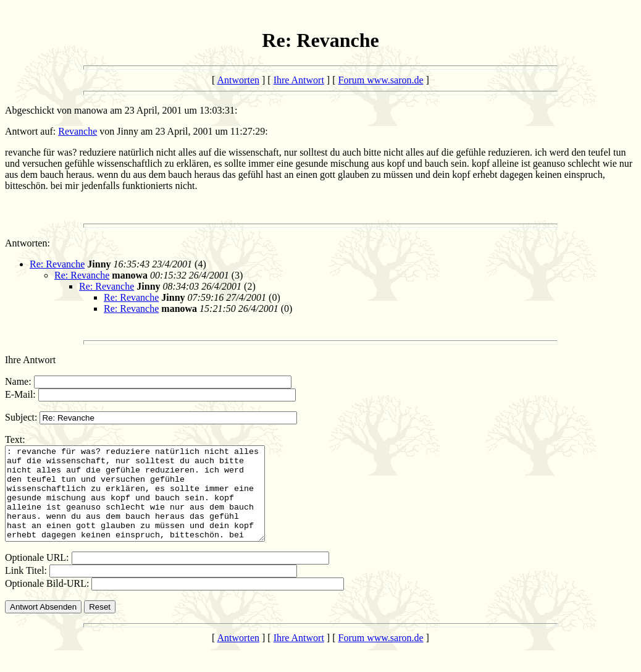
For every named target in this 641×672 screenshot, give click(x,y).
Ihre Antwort (299, 80)
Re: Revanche (57, 264)
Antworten (238, 80)
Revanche (78, 131)
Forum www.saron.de (381, 80)
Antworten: (27, 243)
